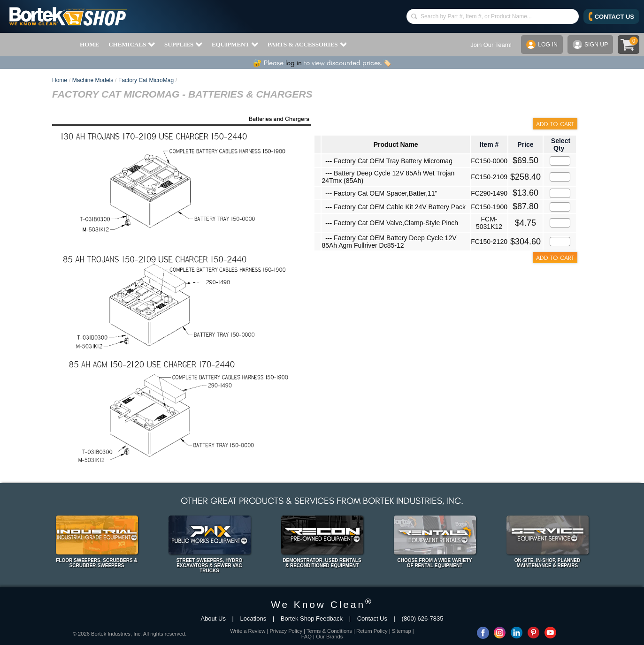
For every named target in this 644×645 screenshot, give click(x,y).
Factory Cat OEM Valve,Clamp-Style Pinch (392, 223)
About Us (213, 618)
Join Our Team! (489, 45)
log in (294, 63)
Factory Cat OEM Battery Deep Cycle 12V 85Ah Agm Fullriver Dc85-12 (389, 242)
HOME (89, 44)
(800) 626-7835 (423, 618)
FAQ (307, 637)
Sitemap (402, 631)
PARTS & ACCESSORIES (307, 45)
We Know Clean (322, 604)
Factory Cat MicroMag (146, 80)
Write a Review (248, 631)
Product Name (396, 144)
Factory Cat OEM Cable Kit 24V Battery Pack (395, 207)
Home (60, 80)
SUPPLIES (183, 45)
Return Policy (372, 631)
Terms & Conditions (329, 631)
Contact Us (372, 618)
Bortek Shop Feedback (312, 618)
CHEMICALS (132, 45)
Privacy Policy (286, 631)
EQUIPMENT (235, 45)
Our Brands (329, 637)
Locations (253, 618)
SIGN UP (590, 45)
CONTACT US (611, 16)
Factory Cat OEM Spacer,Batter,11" (381, 193)
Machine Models (93, 80)
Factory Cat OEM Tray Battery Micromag (389, 161)
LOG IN (540, 45)
